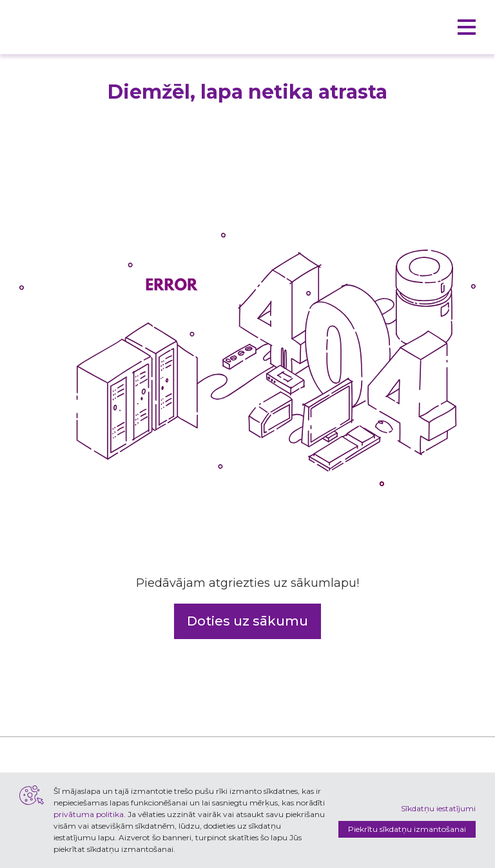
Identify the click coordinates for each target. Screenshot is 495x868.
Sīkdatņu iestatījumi (438, 808)
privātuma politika (89, 814)
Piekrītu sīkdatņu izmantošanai (407, 829)
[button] (467, 27)
